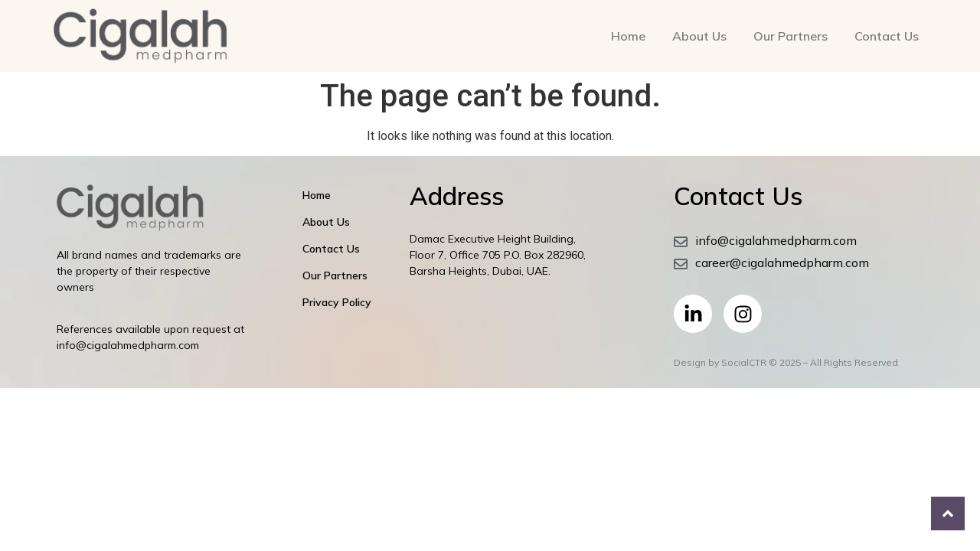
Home (628, 36)
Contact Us (887, 36)
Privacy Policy (337, 302)
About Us (699, 36)
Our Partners (791, 36)
